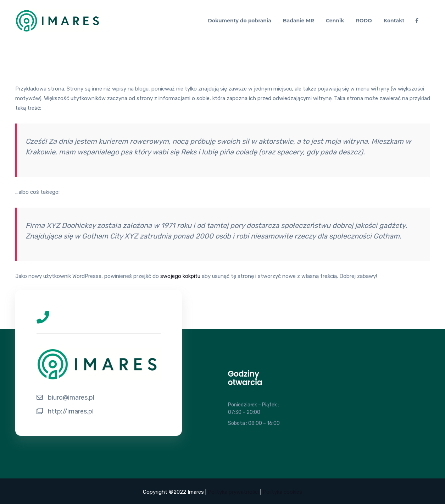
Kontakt (394, 21)
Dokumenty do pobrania (240, 21)
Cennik (335, 21)
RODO (364, 21)
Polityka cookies (282, 492)
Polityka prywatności (233, 492)
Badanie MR (299, 21)
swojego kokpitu (180, 276)
